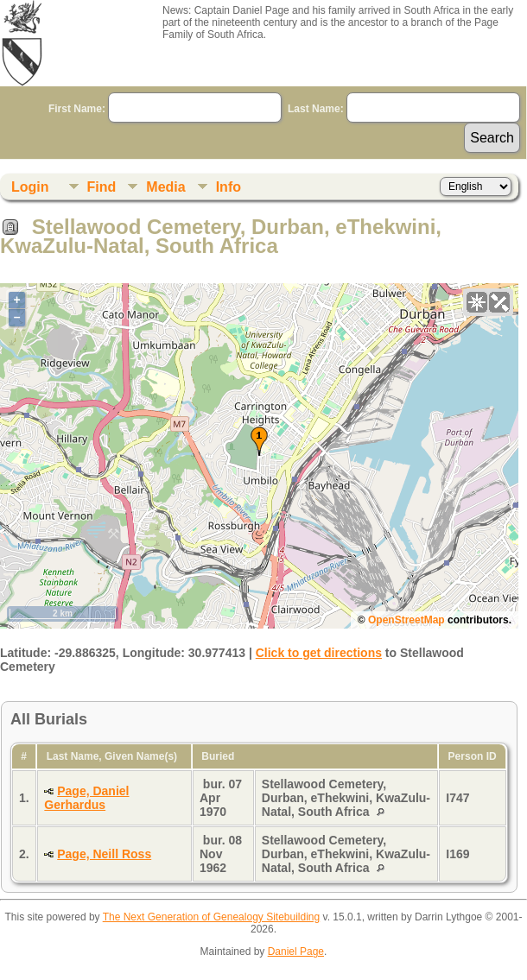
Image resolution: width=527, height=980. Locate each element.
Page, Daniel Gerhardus (86, 798)
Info (229, 187)
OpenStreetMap (406, 620)
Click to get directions (319, 653)
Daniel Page (296, 952)
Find (102, 187)
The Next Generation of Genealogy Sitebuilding (212, 917)
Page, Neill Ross (104, 854)
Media (165, 187)
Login (30, 187)
